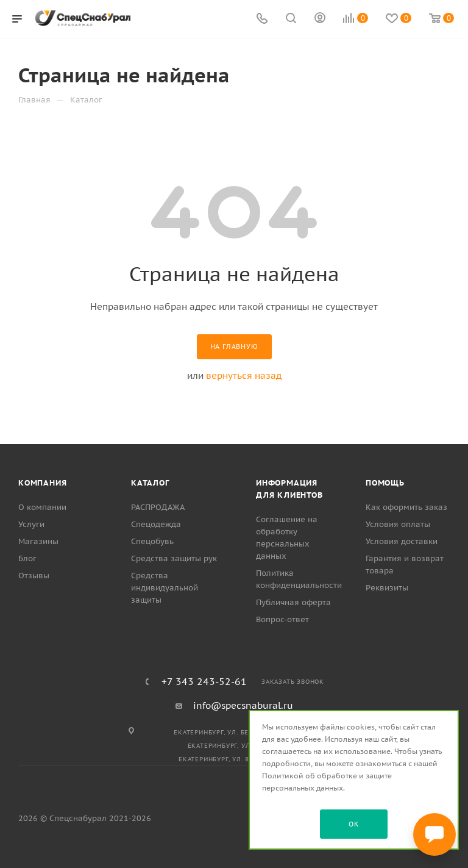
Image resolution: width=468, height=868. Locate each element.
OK (354, 824)
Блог (27, 558)
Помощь (385, 483)
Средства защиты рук (174, 558)
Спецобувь (152, 541)
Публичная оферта (293, 602)
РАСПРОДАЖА (158, 507)
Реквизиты (387, 588)
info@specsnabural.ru (243, 705)
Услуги (31, 524)
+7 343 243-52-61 (204, 681)
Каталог (150, 483)
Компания (42, 483)
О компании (42, 507)
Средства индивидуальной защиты (165, 588)
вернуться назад (244, 375)
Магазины (38, 541)
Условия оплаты (398, 524)
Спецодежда (156, 524)
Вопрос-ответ (282, 619)
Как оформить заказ (406, 507)
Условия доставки (402, 541)
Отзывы (34, 576)
